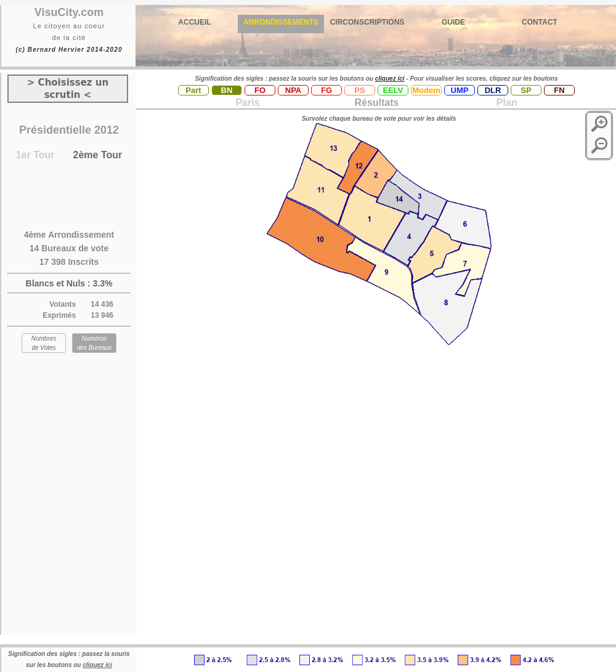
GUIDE (453, 22)
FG (326, 90)
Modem (426, 90)
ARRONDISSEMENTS (281, 22)
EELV (393, 90)
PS (359, 90)
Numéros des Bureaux (94, 343)
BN (227, 90)
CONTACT (540, 22)
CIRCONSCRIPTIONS (367, 22)
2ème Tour (98, 155)
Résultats (376, 103)
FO (260, 90)
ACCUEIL (194, 22)
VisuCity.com (69, 12)
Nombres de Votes (44, 343)
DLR (493, 90)
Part (193, 90)
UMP (460, 90)
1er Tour (35, 155)
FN (559, 90)
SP (526, 90)
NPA (293, 90)
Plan (505, 103)
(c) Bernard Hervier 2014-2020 (69, 50)
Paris (247, 103)
